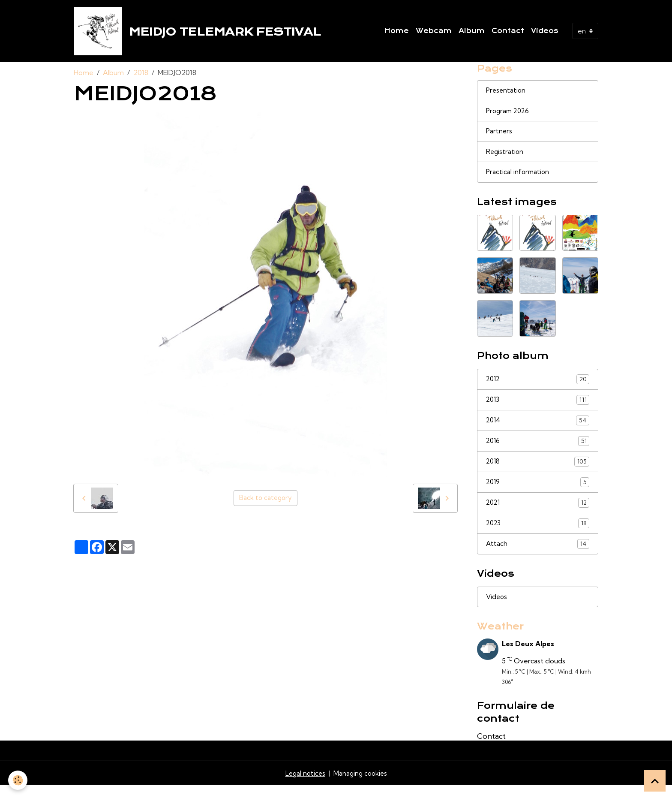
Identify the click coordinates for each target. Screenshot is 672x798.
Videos (545, 32)
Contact (508, 32)
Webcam (434, 32)
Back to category (265, 501)
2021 (538, 513)
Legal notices (304, 786)
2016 (538, 450)
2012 (538, 387)
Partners (499, 137)
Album (472, 32)
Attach (538, 555)
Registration (505, 158)
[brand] (201, 33)
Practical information (519, 179)
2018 (141, 75)
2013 (538, 408)
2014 (538, 429)
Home (396, 32)
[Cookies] (18, 780)
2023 (538, 534)
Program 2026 (509, 116)
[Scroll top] (655, 781)
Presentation (507, 95)
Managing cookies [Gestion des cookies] (361, 786)
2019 (538, 492)
